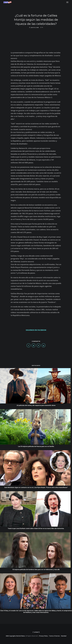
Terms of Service (54, 636)
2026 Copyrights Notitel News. (15, 636)
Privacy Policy (43, 636)
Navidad (64, 636)
